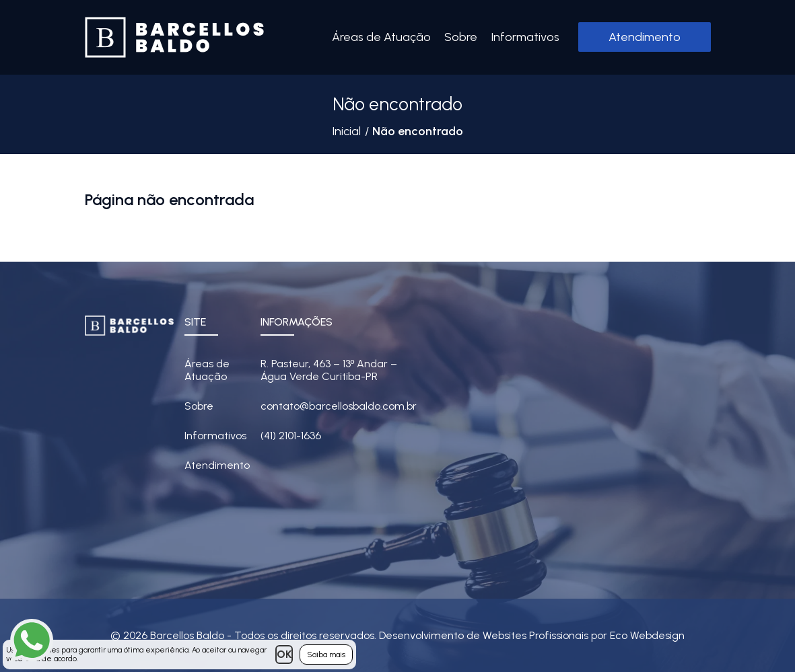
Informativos (525, 37)
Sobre (461, 37)
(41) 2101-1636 (291, 436)
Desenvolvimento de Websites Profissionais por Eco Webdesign (532, 635)
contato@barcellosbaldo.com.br (339, 406)
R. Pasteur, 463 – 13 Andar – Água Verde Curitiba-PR (329, 370)
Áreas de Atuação (381, 37)
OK (284, 654)
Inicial (346, 131)
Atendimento (645, 37)
